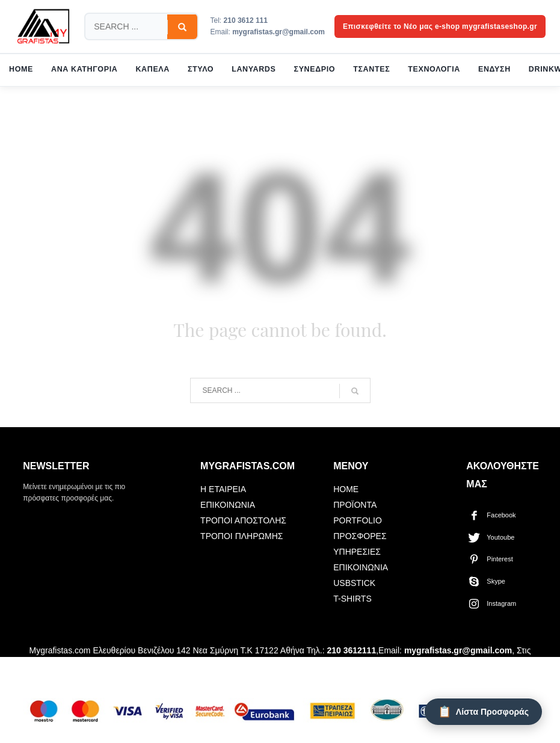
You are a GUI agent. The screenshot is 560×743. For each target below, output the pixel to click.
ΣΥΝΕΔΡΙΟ (315, 69)
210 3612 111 (246, 20)
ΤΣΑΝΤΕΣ (371, 69)
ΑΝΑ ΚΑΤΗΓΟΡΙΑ (84, 69)
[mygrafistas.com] (43, 26)
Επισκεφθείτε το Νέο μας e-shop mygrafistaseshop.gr (440, 26)
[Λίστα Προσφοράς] (483, 712)
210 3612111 (351, 650)
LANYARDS (254, 69)
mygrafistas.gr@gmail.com (278, 32)
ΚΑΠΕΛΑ (152, 69)
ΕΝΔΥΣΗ (494, 69)
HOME (21, 69)
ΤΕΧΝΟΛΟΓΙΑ (434, 69)
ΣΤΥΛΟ (201, 69)
